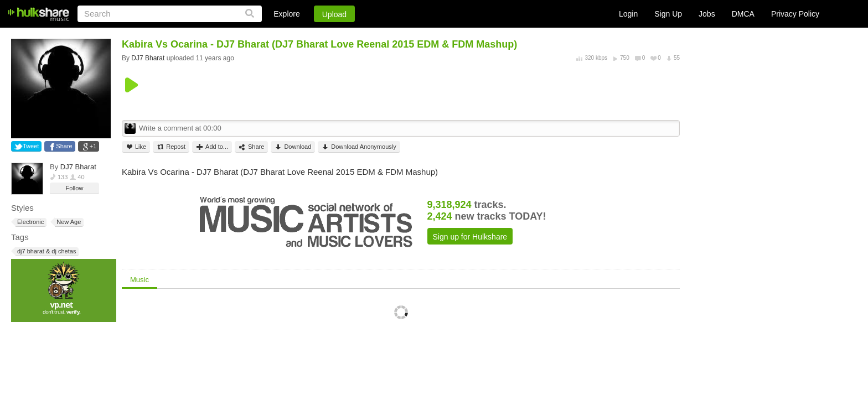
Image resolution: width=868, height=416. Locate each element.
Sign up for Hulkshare (470, 237)
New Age (68, 222)
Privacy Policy (795, 14)
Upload (334, 14)
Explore (286, 14)
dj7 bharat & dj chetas (46, 251)
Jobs (707, 14)
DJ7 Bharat (78, 167)
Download (293, 147)
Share (64, 146)
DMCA (743, 14)
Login (628, 14)
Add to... (212, 147)
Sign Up (668, 14)
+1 (93, 146)
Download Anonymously (359, 147)
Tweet (31, 146)
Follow (75, 188)
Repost (171, 147)
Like (136, 147)
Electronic (30, 222)
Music (139, 280)
